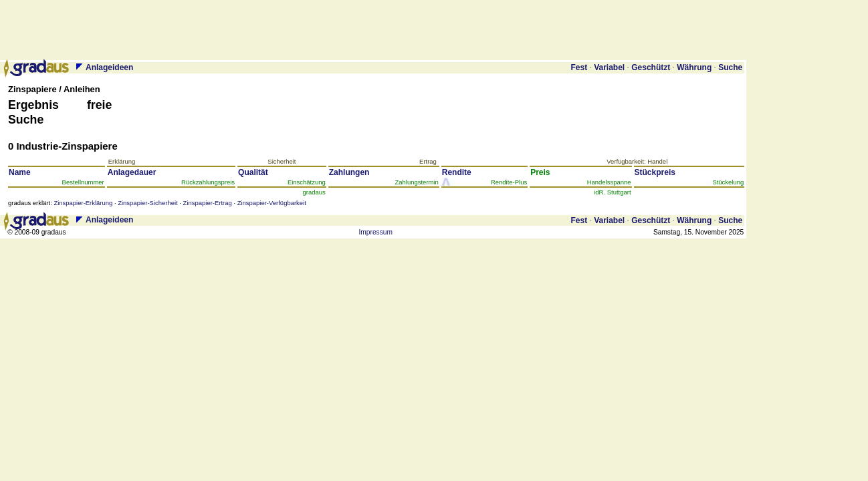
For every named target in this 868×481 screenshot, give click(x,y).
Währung (694, 67)
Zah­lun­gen (353, 172)
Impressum (376, 232)
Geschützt (651, 67)
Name (23, 172)
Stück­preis (659, 172)
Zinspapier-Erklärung (83, 203)
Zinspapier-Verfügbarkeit (272, 203)
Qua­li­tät (257, 172)
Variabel (609, 67)
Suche (730, 67)
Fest (579, 67)
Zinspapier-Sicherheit (147, 203)
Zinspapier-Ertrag (208, 203)
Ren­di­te (460, 172)
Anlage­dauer (136, 172)
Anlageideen (109, 67)
